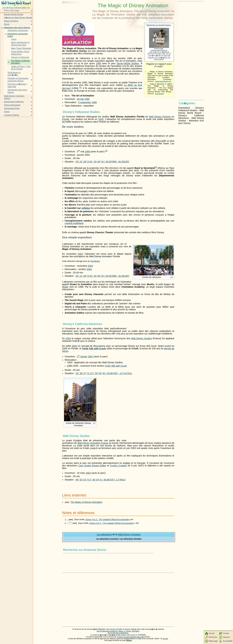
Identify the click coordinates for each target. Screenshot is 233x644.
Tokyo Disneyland (12, 105)
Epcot (7, 24)
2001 (91, 357)
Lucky (14, 39)
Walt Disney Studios (141, 338)
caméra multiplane (74, 223)
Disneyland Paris (12, 108)
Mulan (65, 287)
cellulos (86, 208)
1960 (87, 99)
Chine (7, 112)
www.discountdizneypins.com (159, 50)
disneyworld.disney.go (163, 81)
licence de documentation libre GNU (132, 637)
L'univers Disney (12, 115)
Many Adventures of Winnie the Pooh (20, 44)
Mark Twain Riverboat (21, 48)
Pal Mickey (95, 261)
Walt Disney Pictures (160, 117)
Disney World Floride (14, 14)
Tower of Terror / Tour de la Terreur (21, 68)
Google (165, 639)
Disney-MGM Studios (128, 63)
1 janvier (82, 357)
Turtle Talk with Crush (94, 349)
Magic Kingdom (11, 21)
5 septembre (85, 102)
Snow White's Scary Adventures (20, 53)
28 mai (80, 99)
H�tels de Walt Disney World (18, 18)
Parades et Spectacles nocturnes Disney (18, 80)
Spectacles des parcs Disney (17, 91)
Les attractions (104, 535)
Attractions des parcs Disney (17, 27)
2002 (88, 473)
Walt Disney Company (129, 535)
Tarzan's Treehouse (20, 57)
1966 (94, 102)
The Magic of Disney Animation (86, 502)
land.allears (159, 94)
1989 (98, 63)
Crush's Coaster (118, 466)
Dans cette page (12, 10)
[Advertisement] (77, 10)
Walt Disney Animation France (93, 443)
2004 (89, 269)
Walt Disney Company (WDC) (14, 97)
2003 (101, 119)
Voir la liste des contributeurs (118, 633)
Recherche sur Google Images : (159, 25)
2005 (74, 346)
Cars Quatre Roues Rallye (92, 466)
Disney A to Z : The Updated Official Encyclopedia (107, 520)
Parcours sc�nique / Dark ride (17, 85)
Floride (66, 119)
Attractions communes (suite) (17, 35)
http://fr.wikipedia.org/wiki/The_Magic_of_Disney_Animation (118, 631)
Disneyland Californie (14, 102)
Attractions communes (18, 30)
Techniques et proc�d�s (14, 74)
